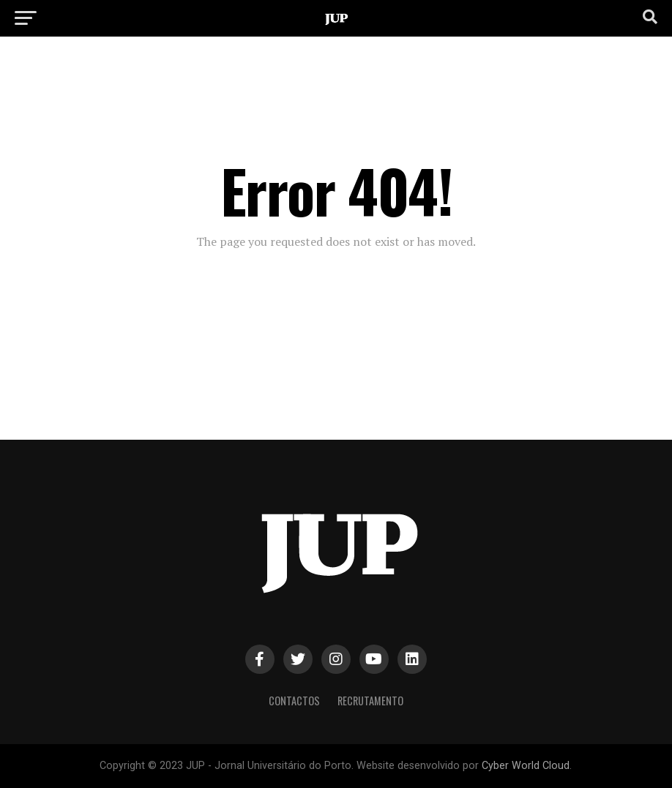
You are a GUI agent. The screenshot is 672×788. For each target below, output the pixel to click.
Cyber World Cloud (526, 766)
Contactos (294, 701)
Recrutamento (370, 701)
